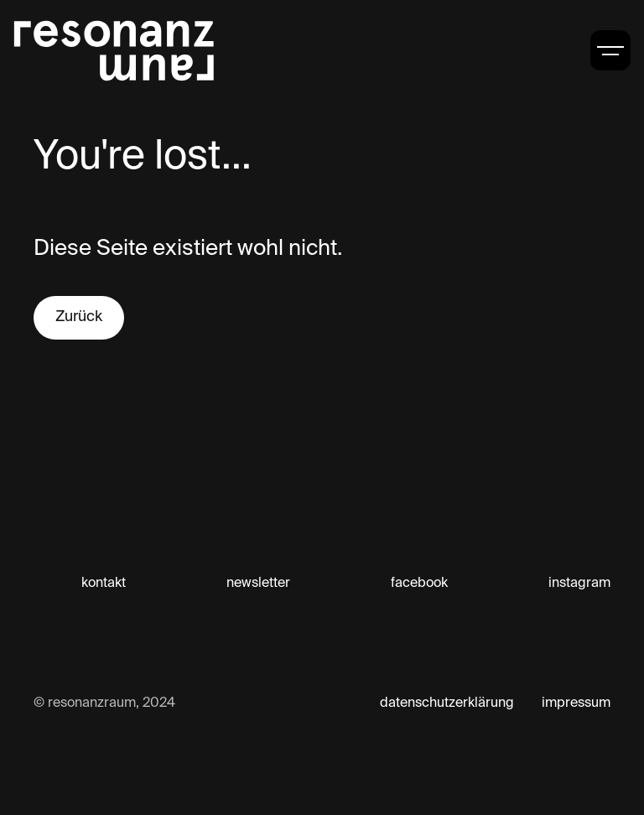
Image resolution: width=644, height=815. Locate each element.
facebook (419, 584)
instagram (579, 584)
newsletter (258, 584)
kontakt (104, 584)
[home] (114, 50)
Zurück (79, 317)
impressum (576, 703)
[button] (610, 50)
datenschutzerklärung (447, 703)
